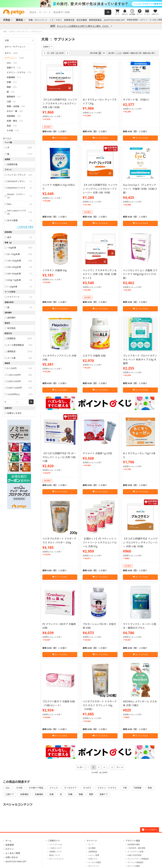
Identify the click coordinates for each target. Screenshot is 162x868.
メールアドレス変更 (135, 852)
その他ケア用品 (36, 788)
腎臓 (81, 794)
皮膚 (51, 794)
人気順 (119, 53)
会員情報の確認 (134, 844)
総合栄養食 (82, 20)
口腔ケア (10, 794)
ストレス (54, 788)
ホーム (9, 841)
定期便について (56, 852)
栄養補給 (39, 794)
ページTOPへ (150, 830)
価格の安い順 (136, 53)
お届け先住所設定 (135, 855)
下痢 (125, 788)
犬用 (7, 40)
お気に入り (93, 859)
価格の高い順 (148, 53)
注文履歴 (92, 848)
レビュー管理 (94, 855)
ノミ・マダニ (56, 20)
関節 (91, 794)
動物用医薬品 (95, 20)
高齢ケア (104, 794)
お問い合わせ (12, 857)
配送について (55, 855)
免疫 (150, 788)
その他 (19, 788)
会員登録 (10, 845)
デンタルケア (70, 788)
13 (112, 767)
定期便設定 (93, 852)
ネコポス (87, 788)
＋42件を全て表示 (25, 227)
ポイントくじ (94, 866)
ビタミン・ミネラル (107, 788)
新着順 (126, 53)
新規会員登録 (132, 20)
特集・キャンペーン (38, 20)
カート (91, 844)
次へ (118, 767)
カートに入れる (60, 138)
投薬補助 (24, 794)
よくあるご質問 (156, 20)
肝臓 (70, 794)
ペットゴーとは (56, 844)
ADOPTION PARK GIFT (114, 20)
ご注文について (56, 848)
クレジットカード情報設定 (138, 859)
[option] (81, 4)
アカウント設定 (133, 841)
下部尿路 (137, 788)
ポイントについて (57, 859)
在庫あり (48, 47)
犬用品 (7, 20)
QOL (8, 788)
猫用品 (19, 20)
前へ (82, 767)
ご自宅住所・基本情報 (136, 848)
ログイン (144, 20)
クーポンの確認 (95, 862)
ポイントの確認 (134, 866)
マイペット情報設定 (135, 862)
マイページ (92, 841)
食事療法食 (69, 20)
